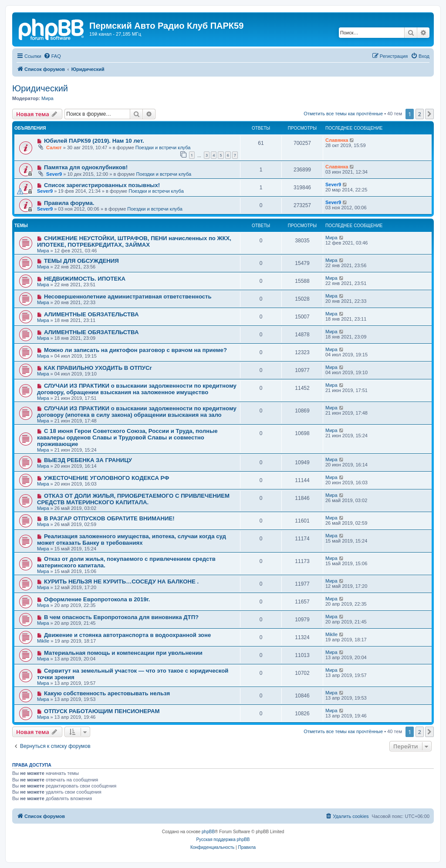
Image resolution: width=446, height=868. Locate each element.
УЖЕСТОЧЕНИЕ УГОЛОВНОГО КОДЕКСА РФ (107, 478)
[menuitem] (52, 56)
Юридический (40, 88)
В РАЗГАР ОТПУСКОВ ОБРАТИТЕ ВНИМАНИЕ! (109, 518)
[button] (429, 114)
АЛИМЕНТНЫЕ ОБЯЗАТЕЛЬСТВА (91, 314)
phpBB (208, 832)
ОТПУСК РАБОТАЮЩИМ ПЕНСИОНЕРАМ (102, 711)
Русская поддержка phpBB (223, 840)
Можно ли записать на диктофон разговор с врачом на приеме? (135, 350)
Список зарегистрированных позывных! (102, 185)
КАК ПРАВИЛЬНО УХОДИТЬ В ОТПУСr (98, 368)
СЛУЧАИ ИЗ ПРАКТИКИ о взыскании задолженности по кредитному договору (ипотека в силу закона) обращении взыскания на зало (137, 412)
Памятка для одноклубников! (86, 167)
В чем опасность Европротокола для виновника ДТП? (121, 617)
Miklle (43, 641)
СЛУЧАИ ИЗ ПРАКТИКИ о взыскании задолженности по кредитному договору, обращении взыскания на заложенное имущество (137, 389)
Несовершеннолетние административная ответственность (128, 297)
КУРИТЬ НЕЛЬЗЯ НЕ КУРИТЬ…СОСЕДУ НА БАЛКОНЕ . (121, 581)
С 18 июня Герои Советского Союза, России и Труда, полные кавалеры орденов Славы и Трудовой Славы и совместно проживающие (127, 437)
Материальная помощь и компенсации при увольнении (123, 653)
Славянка (337, 140)
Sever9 (54, 174)
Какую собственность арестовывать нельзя (107, 693)
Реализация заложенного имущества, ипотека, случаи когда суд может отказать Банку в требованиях (132, 540)
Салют (54, 147)
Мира (47, 98)
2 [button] (420, 114)
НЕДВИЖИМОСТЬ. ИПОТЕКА (85, 279)
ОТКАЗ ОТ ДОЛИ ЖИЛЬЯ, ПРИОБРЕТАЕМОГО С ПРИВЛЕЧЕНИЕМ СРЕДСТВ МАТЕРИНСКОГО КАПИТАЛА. (133, 499)
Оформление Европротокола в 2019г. (97, 599)
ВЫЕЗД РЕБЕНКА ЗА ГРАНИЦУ (88, 460)
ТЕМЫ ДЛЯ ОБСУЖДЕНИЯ (81, 261)
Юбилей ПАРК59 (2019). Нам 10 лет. (94, 141)
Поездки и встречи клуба (163, 147)
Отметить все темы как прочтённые (343, 114)
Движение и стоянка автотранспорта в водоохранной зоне (127, 635)
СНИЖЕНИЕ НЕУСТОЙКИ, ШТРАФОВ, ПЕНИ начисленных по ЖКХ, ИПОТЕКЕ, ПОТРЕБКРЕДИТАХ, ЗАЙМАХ (134, 241)
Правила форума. (69, 203)
